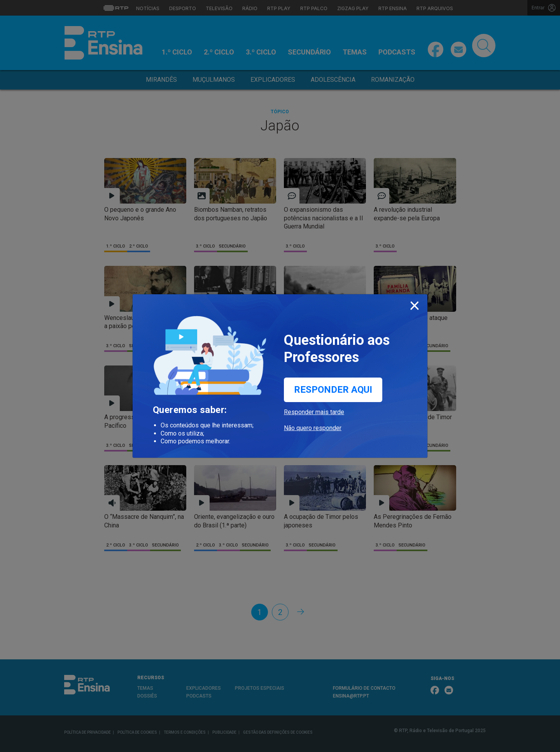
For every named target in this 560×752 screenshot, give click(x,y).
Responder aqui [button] (333, 390)
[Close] (415, 304)
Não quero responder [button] (313, 428)
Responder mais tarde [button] (314, 412)
